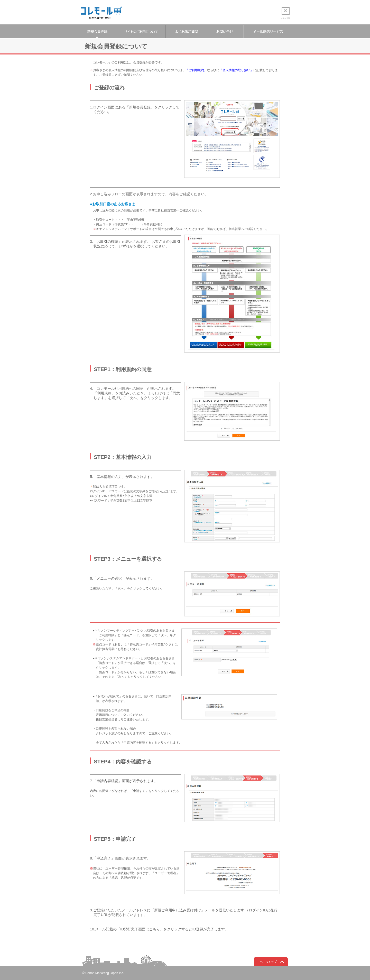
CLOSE (286, 13)
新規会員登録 (97, 31)
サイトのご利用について (141, 31)
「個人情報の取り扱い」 (236, 70)
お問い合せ (225, 31)
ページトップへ (271, 962)
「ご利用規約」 (196, 70)
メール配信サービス (268, 31)
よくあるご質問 (186, 31)
